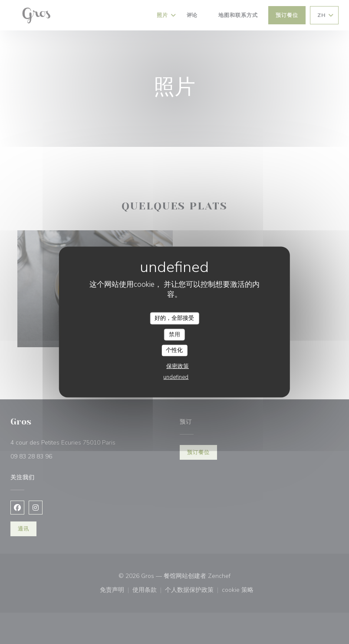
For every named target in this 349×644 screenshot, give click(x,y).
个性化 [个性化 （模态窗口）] (174, 350)
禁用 (174, 334)
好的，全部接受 (174, 318)
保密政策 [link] (178, 366)
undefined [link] (176, 377)
